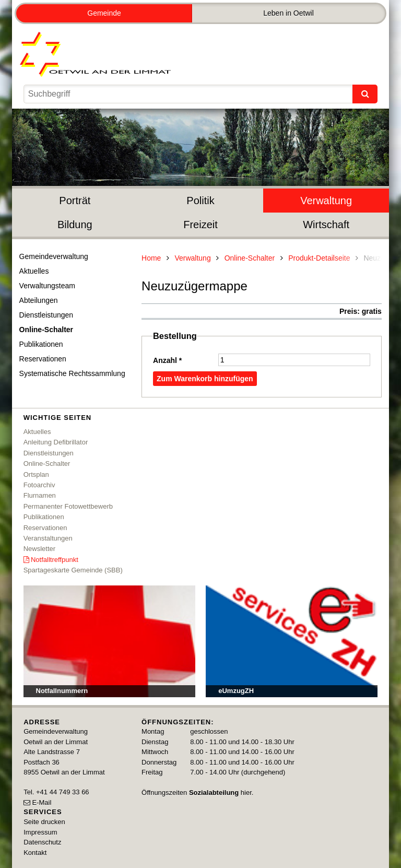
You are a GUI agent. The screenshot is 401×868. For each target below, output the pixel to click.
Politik (200, 201)
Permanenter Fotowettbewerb (68, 506)
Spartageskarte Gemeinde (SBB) (73, 570)
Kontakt (35, 853)
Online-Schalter (46, 330)
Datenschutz (42, 842)
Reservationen (43, 359)
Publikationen (41, 344)
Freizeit (200, 225)
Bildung (75, 225)
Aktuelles (34, 271)
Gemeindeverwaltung (54, 256)
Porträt (75, 201)
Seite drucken (44, 822)
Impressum (40, 832)
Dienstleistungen (46, 315)
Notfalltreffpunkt (55, 560)
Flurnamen (40, 495)
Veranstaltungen (48, 538)
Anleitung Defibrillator (56, 442)
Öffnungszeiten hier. (197, 793)
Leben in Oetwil (288, 13)
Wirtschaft (326, 225)
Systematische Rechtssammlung (72, 373)
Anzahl (167, 360)
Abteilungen (39, 300)
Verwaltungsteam (47, 286)
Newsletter (39, 549)
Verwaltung (326, 201)
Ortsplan (36, 474)
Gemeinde (104, 13)
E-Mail (42, 802)
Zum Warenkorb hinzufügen (205, 379)
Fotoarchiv (39, 485)
